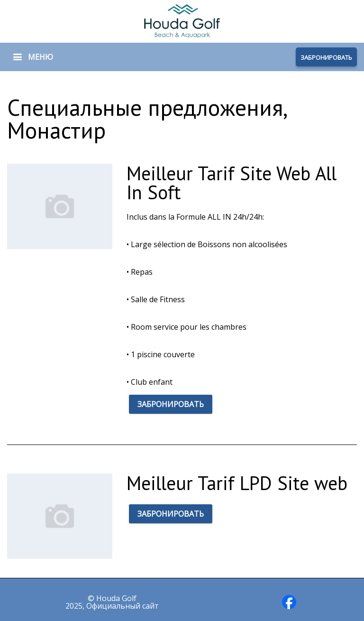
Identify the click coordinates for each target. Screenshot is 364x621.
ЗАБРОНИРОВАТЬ (326, 57)
